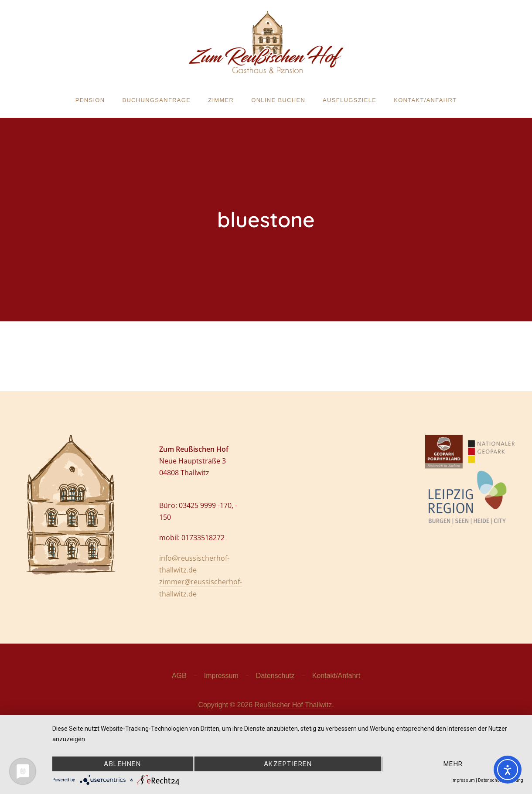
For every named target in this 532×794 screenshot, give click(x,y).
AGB (179, 676)
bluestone (266, 219)
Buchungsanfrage (156, 100)
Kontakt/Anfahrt (425, 100)
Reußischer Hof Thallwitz (293, 705)
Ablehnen (122, 764)
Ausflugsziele (350, 100)
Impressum (221, 676)
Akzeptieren (288, 764)
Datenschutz (275, 676)
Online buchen (278, 100)
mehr (453, 764)
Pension (90, 100)
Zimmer (221, 100)
